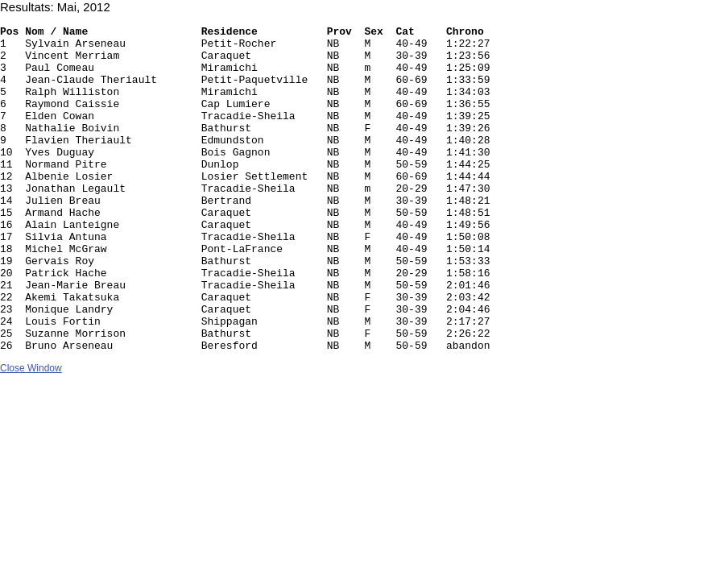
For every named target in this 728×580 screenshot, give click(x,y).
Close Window (31, 433)
